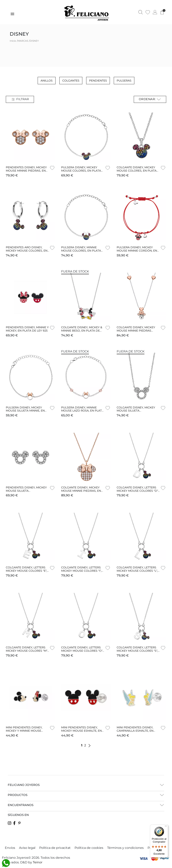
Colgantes (71, 81)
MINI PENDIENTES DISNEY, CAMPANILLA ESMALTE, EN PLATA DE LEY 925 (135, 731)
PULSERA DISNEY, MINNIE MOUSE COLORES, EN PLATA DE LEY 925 (81, 251)
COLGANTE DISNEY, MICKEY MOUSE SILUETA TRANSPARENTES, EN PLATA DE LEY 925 (136, 412)
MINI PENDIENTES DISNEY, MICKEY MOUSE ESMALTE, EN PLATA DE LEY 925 (81, 731)
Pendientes (98, 81)
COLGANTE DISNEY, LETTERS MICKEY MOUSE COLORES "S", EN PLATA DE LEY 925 (137, 651)
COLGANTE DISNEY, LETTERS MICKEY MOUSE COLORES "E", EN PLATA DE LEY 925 (26, 571)
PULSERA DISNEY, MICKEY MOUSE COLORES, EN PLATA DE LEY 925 (81, 171)
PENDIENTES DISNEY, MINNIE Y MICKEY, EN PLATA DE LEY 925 (27, 329)
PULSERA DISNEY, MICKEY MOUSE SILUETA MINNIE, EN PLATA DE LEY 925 (25, 411)
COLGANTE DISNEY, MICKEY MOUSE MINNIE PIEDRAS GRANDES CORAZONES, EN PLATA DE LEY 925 (136, 332)
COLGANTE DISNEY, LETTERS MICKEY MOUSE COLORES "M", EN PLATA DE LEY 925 (27, 651)
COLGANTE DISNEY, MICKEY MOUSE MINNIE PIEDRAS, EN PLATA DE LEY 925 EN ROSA (81, 491)
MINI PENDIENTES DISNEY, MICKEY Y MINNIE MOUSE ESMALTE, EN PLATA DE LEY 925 (25, 732)
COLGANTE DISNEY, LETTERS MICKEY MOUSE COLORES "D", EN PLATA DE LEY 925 (138, 491)
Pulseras (124, 81)
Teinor (38, 862)
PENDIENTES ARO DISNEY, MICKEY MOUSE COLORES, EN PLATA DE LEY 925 (27, 251)
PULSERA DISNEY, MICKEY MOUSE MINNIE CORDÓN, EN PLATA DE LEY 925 (137, 251)
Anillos (47, 81)
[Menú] (166, 827)
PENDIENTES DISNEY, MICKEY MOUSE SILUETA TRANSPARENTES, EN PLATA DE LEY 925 (26, 492)
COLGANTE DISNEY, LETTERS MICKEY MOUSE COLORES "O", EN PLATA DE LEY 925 (82, 651)
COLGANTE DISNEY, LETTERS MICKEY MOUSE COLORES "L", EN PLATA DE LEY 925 (137, 571)
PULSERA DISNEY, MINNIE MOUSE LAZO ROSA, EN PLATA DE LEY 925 (82, 411)
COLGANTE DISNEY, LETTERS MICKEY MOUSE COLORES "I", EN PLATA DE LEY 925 (81, 571)
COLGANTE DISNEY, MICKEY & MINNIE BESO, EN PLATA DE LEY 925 (82, 331)
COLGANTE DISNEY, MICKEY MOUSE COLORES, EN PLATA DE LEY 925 (137, 171)
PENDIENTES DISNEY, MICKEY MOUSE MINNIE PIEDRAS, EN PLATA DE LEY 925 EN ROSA (26, 171)
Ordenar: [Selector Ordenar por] (150, 99)
